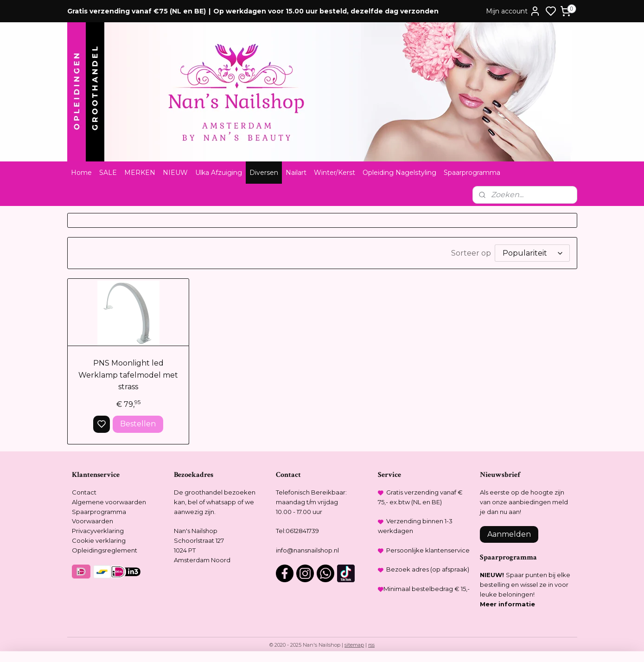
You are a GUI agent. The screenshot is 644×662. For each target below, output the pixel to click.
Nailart (296, 173)
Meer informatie (507, 604)
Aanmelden (509, 534)
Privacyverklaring (98, 531)
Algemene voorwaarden (109, 502)
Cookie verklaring (99, 540)
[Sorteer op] (532, 253)
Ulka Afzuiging (219, 173)
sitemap (354, 645)
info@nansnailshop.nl (307, 550)
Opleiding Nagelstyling (399, 173)
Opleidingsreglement (105, 550)
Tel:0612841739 (297, 531)
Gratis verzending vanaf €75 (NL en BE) (137, 11)
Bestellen (137, 424)
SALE (108, 173)
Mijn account (513, 11)
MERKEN (140, 173)
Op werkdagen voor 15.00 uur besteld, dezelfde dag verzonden (326, 11)
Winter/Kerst (335, 173)
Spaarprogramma (472, 173)
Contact (84, 492)
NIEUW (175, 173)
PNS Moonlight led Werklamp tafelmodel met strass (128, 375)
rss (371, 645)
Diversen (264, 173)
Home (81, 173)
